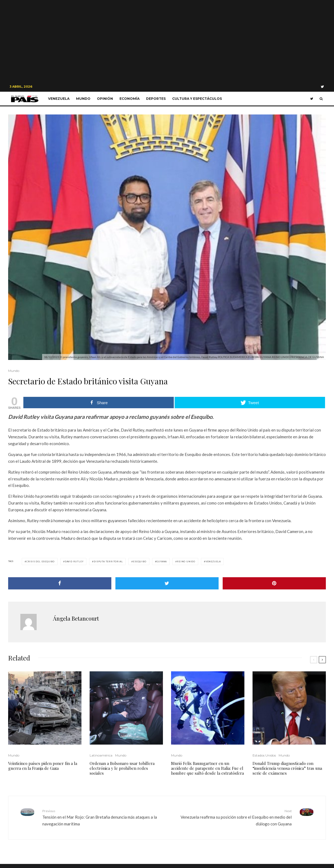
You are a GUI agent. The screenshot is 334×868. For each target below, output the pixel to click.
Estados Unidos (264, 755)
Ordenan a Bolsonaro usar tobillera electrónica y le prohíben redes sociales (122, 768)
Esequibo (140, 561)
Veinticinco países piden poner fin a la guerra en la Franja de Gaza (43, 766)
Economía (130, 99)
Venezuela (59, 99)
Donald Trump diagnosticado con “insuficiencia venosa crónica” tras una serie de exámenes (287, 768)
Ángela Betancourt (76, 618)
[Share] (60, 583)
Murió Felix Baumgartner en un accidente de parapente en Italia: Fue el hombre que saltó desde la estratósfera (207, 768)
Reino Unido (186, 561)
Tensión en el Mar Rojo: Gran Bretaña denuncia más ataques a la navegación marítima (103, 817)
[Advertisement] (167, 41)
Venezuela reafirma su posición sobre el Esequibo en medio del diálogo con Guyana (231, 817)
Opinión (105, 99)
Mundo (83, 99)
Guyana (162, 561)
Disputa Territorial (108, 561)
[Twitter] (322, 87)
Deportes (156, 99)
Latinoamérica (101, 755)
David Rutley (74, 561)
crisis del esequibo (40, 561)
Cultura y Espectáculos (197, 99)
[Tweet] (167, 583)
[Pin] (274, 583)
